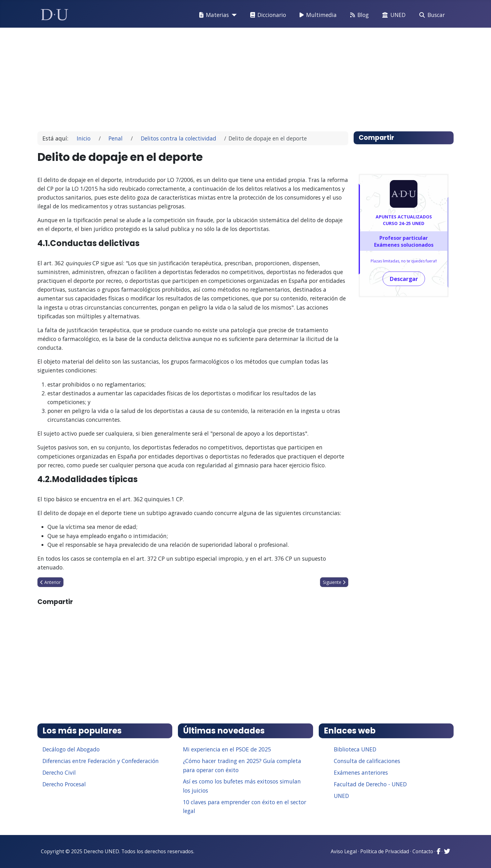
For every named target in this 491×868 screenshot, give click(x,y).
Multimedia (317, 15)
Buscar (431, 15)
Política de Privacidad (385, 851)
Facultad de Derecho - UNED (370, 784)
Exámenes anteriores (361, 772)
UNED (393, 15)
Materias (213, 15)
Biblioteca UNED (355, 749)
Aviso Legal (344, 851)
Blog (358, 15)
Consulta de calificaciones (367, 761)
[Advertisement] (231, 77)
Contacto (423, 851)
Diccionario (267, 15)
